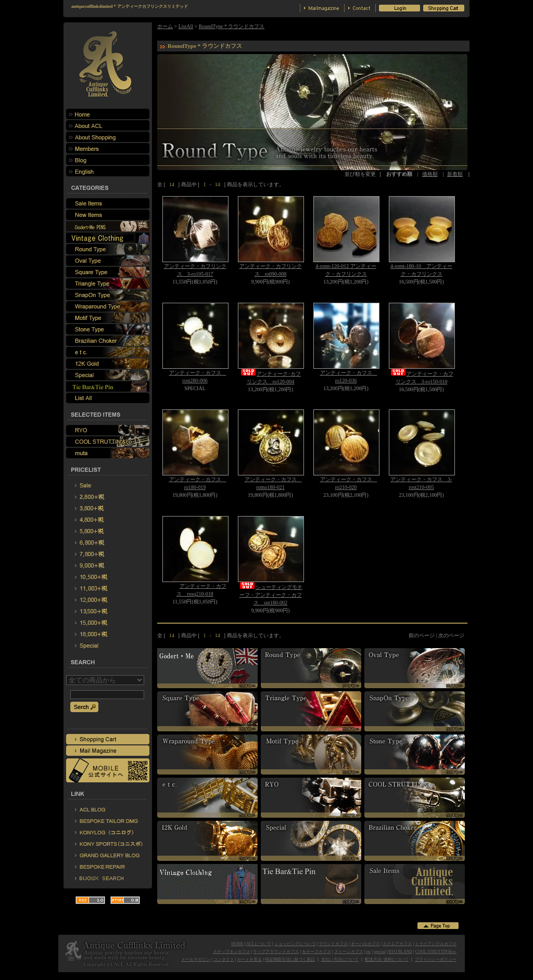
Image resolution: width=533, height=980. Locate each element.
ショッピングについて (295, 944)
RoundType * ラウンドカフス (232, 26)
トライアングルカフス (436, 944)
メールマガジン (196, 959)
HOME (237, 944)
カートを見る (249, 959)
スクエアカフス (397, 944)
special (379, 952)
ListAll (186, 26)
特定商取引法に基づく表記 (290, 959)
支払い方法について (340, 959)
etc (368, 952)
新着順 (455, 174)
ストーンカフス (349, 952)
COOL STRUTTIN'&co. (436, 952)
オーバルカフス (365, 944)
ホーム (165, 26)
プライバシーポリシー (436, 959)
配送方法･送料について (387, 959)
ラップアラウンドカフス (276, 952)
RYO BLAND (400, 952)
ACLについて (259, 944)
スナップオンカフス (232, 952)
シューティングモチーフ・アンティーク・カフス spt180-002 (271, 595)
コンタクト (224, 959)
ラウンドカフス (333, 944)
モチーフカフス (316, 952)
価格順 (430, 174)
